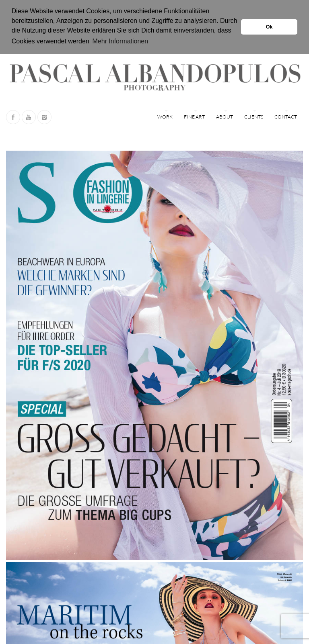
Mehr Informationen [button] (120, 41)
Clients (254, 117)
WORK (165, 117)
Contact (286, 117)
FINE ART (194, 117)
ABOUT (225, 117)
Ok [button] (269, 27)
